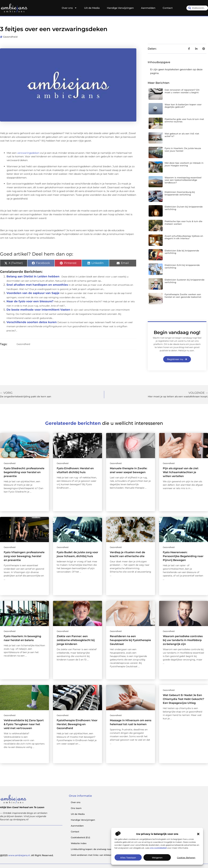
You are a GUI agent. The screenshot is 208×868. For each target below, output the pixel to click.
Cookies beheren (186, 858)
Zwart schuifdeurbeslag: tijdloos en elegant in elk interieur (184, 237)
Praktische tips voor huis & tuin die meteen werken (183, 223)
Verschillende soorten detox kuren (32, 322)
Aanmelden (148, 8)
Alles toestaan (128, 858)
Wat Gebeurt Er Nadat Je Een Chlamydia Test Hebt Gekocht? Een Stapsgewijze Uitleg (183, 699)
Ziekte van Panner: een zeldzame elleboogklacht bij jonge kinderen (76, 640)
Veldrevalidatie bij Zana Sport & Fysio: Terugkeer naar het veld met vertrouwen (24, 724)
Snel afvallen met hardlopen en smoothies (37, 285)
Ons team (76, 808)
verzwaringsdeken (28, 153)
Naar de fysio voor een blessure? (30, 301)
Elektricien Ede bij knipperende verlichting (182, 252)
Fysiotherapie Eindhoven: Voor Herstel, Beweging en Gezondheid (77, 724)
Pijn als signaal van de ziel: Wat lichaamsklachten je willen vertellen (181, 472)
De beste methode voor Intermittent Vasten (38, 310)
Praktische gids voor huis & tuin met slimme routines (184, 120)
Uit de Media (92, 8)
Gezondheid (10, 37)
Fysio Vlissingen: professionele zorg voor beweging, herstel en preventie (24, 556)
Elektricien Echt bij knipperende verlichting (182, 266)
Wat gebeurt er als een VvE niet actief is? (182, 135)
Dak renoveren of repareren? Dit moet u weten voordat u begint (182, 91)
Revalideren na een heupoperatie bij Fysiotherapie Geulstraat (130, 640)
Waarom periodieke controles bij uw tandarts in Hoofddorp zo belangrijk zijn (183, 640)
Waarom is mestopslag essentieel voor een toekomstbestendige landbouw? (183, 180)
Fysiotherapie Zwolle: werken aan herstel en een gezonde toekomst (183, 296)
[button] (198, 834)
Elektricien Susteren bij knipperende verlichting (185, 281)
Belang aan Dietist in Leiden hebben (33, 276)
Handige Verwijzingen (120, 8)
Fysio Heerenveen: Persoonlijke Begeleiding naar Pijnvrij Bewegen (183, 556)
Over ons (69, 8)
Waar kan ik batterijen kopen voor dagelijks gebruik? (183, 106)
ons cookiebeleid (158, 848)
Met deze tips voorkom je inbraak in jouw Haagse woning (184, 164)
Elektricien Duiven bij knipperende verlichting (184, 208)
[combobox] (197, 8)
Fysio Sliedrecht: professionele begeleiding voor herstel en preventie (24, 472)
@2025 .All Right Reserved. (27, 855)
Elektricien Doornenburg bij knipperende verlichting (180, 193)
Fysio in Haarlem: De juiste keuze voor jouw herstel (183, 150)
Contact (168, 8)
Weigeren (157, 858)
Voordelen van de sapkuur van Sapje (33, 293)
